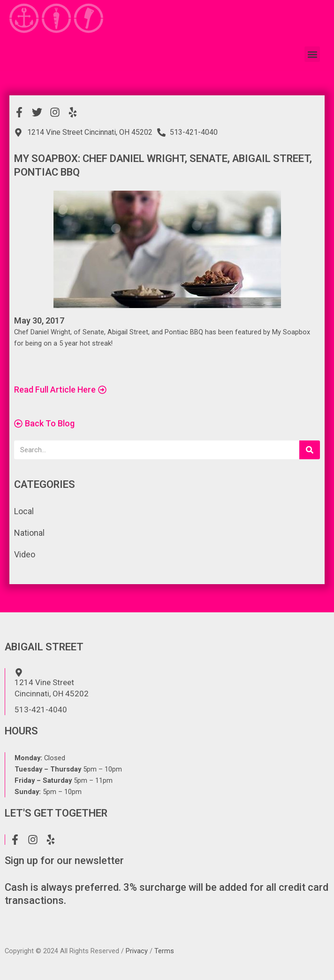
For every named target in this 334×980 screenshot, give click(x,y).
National (29, 533)
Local (24, 511)
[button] (312, 47)
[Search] (310, 450)
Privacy (137, 951)
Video (25, 554)
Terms (164, 951)
